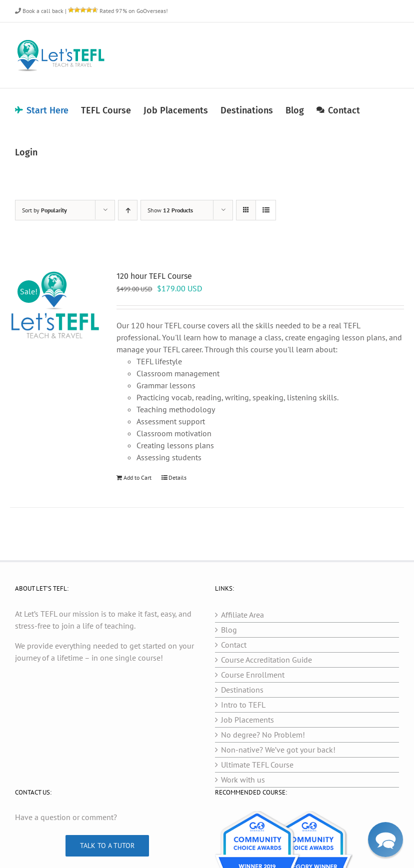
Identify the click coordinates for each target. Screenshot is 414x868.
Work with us (243, 780)
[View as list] (266, 210)
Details (177, 477)
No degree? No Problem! (263, 735)
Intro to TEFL (243, 705)
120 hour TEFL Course (154, 276)
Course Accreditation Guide (266, 660)
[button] (386, 840)
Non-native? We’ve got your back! (278, 750)
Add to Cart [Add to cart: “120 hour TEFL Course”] (137, 477)
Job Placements (247, 720)
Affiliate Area (242, 615)
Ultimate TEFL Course (257, 765)
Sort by (44, 210)
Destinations (242, 690)
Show (170, 210)
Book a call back (39, 11)
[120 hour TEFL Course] (55, 306)
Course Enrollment (253, 675)
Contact (234, 645)
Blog (229, 630)
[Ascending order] (128, 210)
